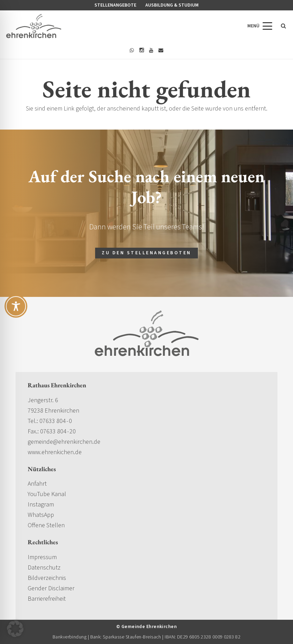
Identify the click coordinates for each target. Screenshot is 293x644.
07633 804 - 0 (56, 421)
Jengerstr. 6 (43, 400)
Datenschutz (44, 568)
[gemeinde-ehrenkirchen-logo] (34, 26)
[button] (260, 26)
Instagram (41, 505)
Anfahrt (37, 484)
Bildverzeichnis (47, 578)
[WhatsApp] (132, 50)
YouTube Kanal (47, 494)
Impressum (42, 557)
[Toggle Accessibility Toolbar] (16, 306)
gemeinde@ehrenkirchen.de (64, 442)
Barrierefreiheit (47, 599)
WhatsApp (41, 515)
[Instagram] (141, 50)
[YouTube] (151, 50)
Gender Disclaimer (51, 588)
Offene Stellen (46, 525)
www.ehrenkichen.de (55, 452)
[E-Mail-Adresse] (161, 50)
